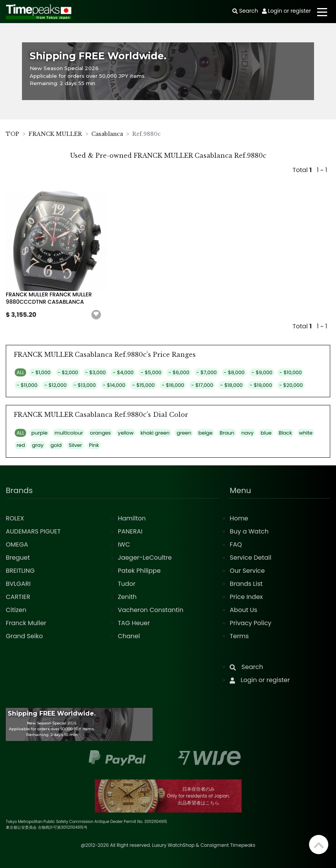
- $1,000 (41, 372)
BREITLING (20, 571)
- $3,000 (95, 372)
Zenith (127, 597)
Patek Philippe (139, 571)
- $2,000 (68, 372)
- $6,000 (179, 372)
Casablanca (107, 134)
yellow (126, 433)
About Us (243, 610)
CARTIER (18, 597)
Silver (75, 445)
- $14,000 (114, 385)
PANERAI (130, 531)
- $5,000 (151, 372)
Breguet (18, 558)
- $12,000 (55, 385)
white (306, 433)
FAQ (236, 544)
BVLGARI (18, 584)
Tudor (127, 584)
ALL (20, 372)
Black (285, 433)
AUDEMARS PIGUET (33, 531)
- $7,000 (207, 372)
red (21, 445)
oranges (101, 433)
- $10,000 (291, 372)
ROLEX (15, 518)
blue (266, 433)
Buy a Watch (249, 531)
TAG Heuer (134, 623)
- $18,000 (232, 385)
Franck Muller (26, 623)
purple (39, 433)
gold (56, 445)
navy (247, 433)
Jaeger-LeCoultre (145, 558)
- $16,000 (173, 385)
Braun (227, 433)
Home (239, 518)
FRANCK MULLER (55, 134)
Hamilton (132, 518)
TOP (13, 134)
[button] (96, 315)
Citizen (16, 610)
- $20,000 (291, 385)
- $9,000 (262, 372)
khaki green (155, 433)
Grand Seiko (24, 636)
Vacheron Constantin (151, 610)
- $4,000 (123, 372)
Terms (239, 636)
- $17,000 (202, 385)
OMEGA (17, 544)
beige (206, 433)
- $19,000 (261, 385)
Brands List (246, 584)
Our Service (247, 571)
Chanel (129, 636)
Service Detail (250, 558)
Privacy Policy (250, 623)
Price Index (246, 597)
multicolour (69, 433)
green (184, 433)
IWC (124, 544)
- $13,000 (85, 385)
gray (38, 445)
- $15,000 (143, 385)
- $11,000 (27, 385)
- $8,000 (234, 372)
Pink (94, 445)
